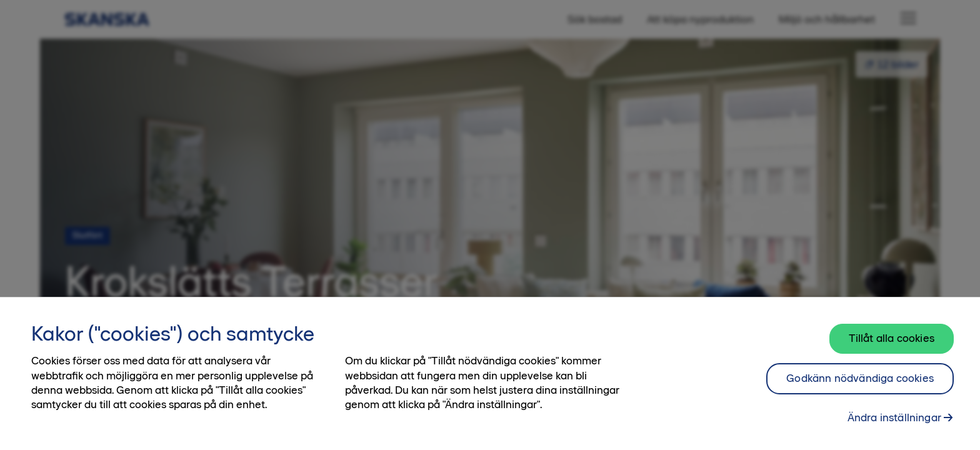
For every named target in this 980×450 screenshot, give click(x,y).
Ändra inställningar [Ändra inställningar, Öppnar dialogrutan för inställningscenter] (894, 422)
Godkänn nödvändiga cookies (860, 382)
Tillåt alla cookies (892, 342)
